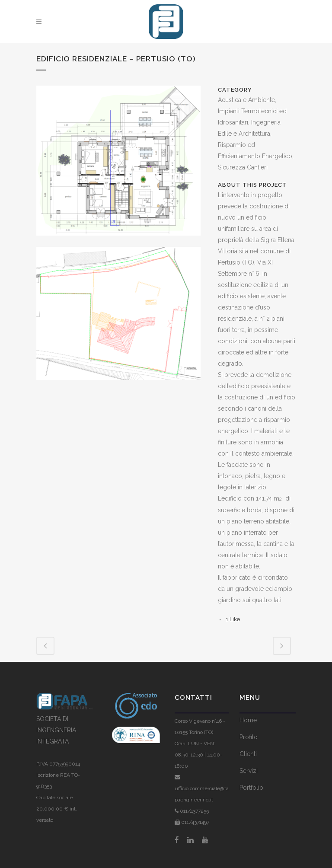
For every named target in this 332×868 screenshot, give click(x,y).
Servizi (249, 771)
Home (248, 720)
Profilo (249, 737)
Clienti (248, 754)
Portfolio (251, 788)
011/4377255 (194, 811)
